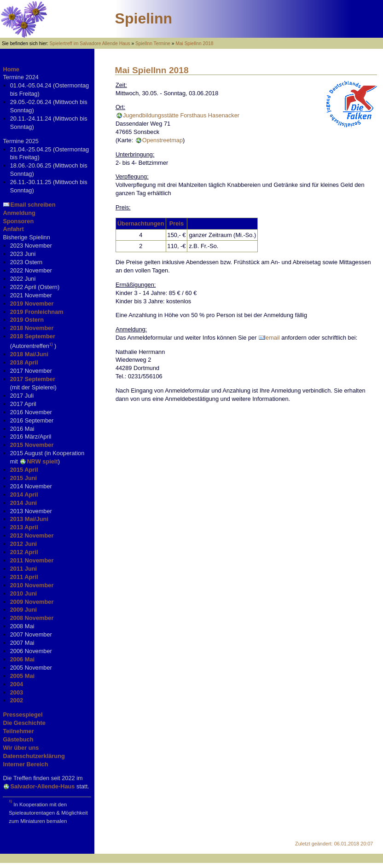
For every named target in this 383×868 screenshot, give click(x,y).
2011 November (32, 560)
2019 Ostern (27, 320)
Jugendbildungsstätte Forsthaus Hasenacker (181, 115)
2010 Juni (23, 593)
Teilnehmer (18, 731)
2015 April (24, 470)
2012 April (24, 552)
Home (11, 69)
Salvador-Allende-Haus (42, 786)
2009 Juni (23, 610)
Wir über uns (21, 748)
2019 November (32, 304)
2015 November (32, 445)
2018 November (32, 328)
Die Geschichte (24, 723)
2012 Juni (23, 544)
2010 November (32, 585)
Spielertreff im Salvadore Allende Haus (90, 43)
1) (51, 344)
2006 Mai (22, 659)
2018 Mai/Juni (29, 354)
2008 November (32, 618)
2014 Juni (23, 503)
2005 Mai (22, 676)
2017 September (33, 379)
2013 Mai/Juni (29, 519)
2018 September (33, 336)
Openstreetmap (162, 140)
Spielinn (144, 18)
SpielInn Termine (153, 43)
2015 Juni (23, 478)
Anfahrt (13, 229)
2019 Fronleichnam (37, 312)
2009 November (32, 602)
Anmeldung (19, 213)
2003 (17, 692)
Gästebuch (18, 739)
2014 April (24, 495)
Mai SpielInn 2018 (194, 43)
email (273, 338)
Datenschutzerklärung (34, 756)
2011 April (24, 577)
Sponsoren (18, 221)
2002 (17, 700)
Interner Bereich (25, 764)
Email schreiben (33, 205)
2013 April (24, 527)
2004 (17, 684)
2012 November (32, 535)
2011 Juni (23, 569)
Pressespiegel (23, 715)
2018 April (24, 362)
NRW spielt (42, 461)
